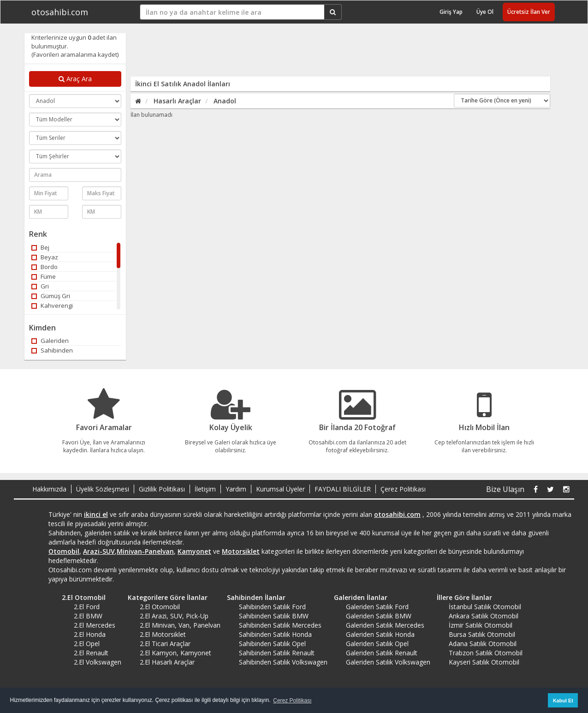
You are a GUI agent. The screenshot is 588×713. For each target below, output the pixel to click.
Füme (44, 276)
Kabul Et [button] (563, 701)
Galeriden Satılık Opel (377, 644)
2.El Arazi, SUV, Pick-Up (174, 616)
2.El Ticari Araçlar (165, 644)
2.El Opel (87, 644)
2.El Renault (91, 653)
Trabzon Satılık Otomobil (486, 653)
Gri (40, 286)
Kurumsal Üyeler (280, 489)
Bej (40, 247)
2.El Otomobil (80, 597)
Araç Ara (75, 79)
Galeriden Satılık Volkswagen (388, 662)
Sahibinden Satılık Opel (272, 644)
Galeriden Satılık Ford (377, 607)
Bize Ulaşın (505, 489)
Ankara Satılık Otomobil (484, 616)
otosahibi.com (60, 12)
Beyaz (45, 257)
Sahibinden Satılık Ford (272, 607)
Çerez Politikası (403, 489)
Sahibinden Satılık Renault (277, 653)
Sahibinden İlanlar (253, 597)
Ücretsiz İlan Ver (529, 12)
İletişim (205, 489)
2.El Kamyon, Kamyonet (175, 653)
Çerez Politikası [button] (292, 701)
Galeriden (50, 341)
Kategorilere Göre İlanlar (164, 597)
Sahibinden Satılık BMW (274, 616)
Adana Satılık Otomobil (483, 644)
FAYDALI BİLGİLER (343, 489)
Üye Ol (485, 12)
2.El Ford (87, 607)
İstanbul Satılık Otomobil (485, 607)
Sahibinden (52, 350)
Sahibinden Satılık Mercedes (280, 625)
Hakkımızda (49, 489)
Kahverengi (52, 306)
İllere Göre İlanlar (461, 597)
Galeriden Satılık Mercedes (385, 625)
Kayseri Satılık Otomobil (484, 662)
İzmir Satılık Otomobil (481, 625)
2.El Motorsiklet (163, 634)
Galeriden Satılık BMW (379, 616)
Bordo (45, 267)
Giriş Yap (451, 12)
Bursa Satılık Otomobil (482, 634)
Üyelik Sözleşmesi (103, 489)
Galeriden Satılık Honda (380, 634)
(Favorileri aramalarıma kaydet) (75, 54)
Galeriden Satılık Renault (382, 653)
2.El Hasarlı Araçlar (167, 662)
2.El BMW (88, 616)
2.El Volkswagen (98, 662)
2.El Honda (90, 634)
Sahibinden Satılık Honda (275, 634)
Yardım (236, 489)
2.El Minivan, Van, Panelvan (180, 625)
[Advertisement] (334, 54)
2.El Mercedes (95, 625)
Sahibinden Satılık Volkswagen (283, 662)
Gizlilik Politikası (162, 489)
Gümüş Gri (51, 296)
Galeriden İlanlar (357, 597)
